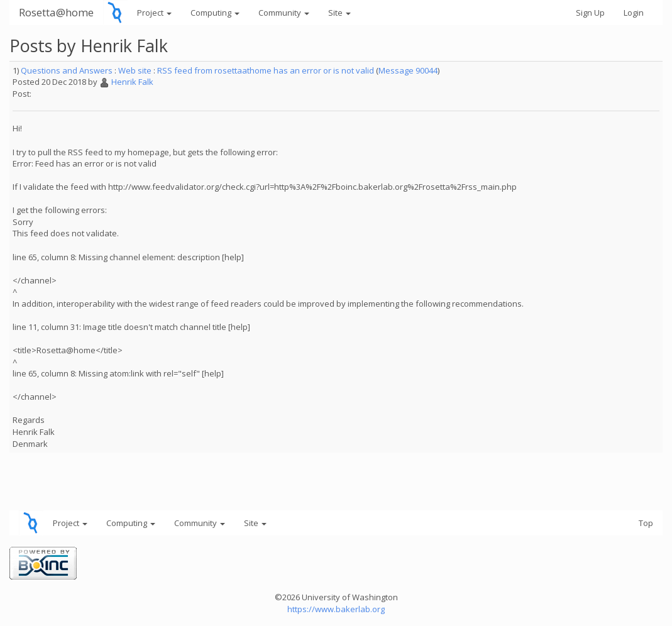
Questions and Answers (67, 70)
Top (646, 523)
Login (634, 13)
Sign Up (590, 13)
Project (154, 13)
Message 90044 (408, 70)
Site (339, 13)
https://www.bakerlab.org (336, 609)
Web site (135, 70)
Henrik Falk (132, 82)
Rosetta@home (56, 12)
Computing (215, 13)
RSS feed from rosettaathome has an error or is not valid (266, 70)
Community (284, 13)
